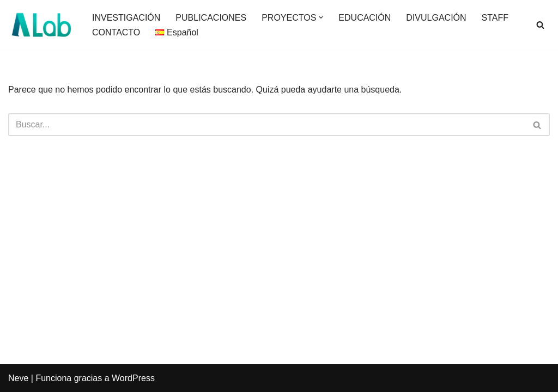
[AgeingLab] (41, 25)
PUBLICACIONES (211, 18)
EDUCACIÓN (365, 18)
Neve (18, 378)
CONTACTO (116, 32)
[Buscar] (540, 25)
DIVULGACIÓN (436, 18)
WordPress (133, 378)
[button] (321, 17)
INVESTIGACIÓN (126, 18)
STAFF (495, 18)
